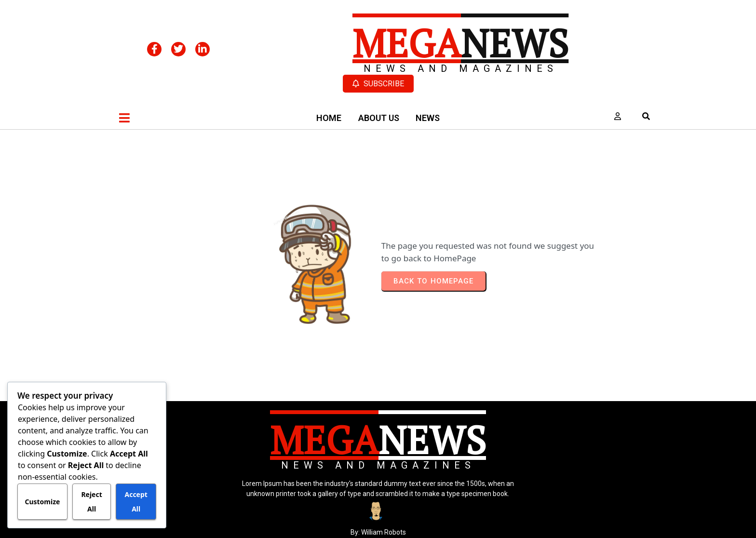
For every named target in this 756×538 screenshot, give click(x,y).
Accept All (136, 502)
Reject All (91, 502)
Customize (42, 502)
